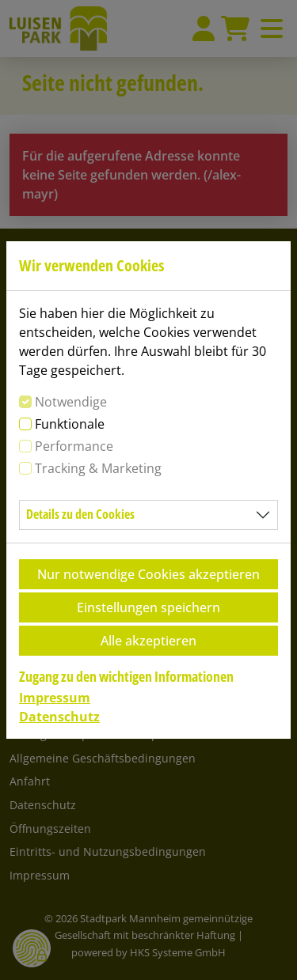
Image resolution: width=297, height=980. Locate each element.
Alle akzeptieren (148, 641)
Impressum (55, 698)
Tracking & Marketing (98, 468)
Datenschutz (59, 717)
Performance (74, 446)
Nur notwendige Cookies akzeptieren (148, 574)
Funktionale (70, 424)
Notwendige (71, 402)
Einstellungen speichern (148, 607)
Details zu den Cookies (80, 514)
